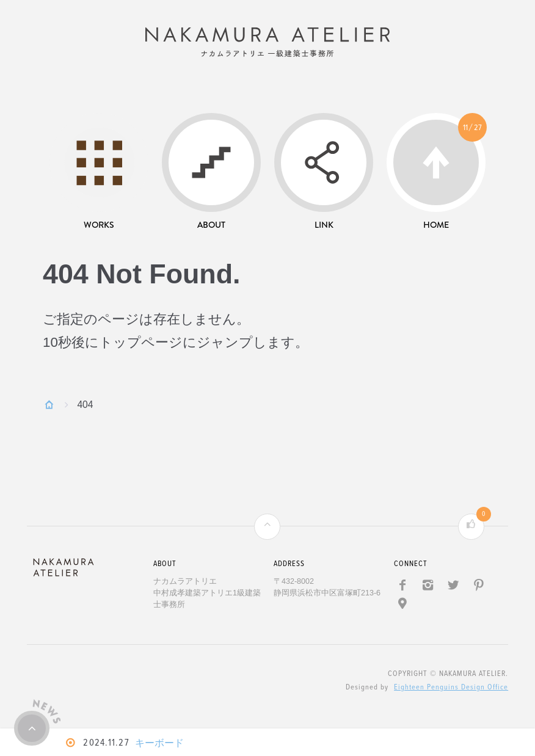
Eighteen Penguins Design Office (451, 691)
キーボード (164, 743)
